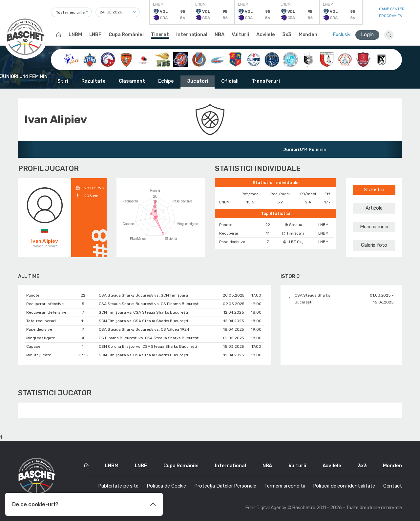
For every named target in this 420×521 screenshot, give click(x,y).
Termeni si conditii (284, 486)
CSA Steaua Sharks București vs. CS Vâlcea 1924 (144, 329)
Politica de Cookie (166, 486)
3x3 (287, 34)
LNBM (75, 34)
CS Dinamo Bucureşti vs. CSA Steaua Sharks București (149, 338)
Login (367, 34)
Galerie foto (374, 245)
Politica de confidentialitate (344, 486)
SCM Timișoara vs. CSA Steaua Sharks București (143, 312)
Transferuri (266, 81)
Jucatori (198, 81)
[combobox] (71, 12)
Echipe (166, 81)
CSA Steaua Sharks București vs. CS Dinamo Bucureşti (149, 304)
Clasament (132, 81)
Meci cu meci (374, 227)
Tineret (160, 34)
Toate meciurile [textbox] (70, 12)
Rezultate (94, 81)
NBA (220, 34)
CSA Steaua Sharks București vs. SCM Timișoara (143, 295)
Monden (308, 34)
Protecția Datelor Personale (225, 486)
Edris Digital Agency (266, 508)
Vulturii (240, 34)
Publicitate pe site (118, 486)
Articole (374, 208)
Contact (393, 486)
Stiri (63, 81)
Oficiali (230, 81)
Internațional (192, 34)
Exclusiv (342, 34)
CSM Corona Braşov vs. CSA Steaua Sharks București (148, 346)
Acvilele (266, 34)
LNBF (95, 34)
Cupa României (126, 34)
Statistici (374, 190)
